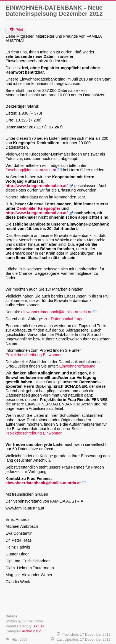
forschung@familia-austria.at (31, 170)
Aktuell (39, 626)
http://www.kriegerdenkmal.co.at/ (37, 186)
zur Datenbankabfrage (64, 319)
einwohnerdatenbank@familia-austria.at (56, 312)
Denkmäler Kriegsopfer (38, 208)
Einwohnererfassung (77, 366)
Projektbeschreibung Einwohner (33, 355)
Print (16, 29)
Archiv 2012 (31, 631)
